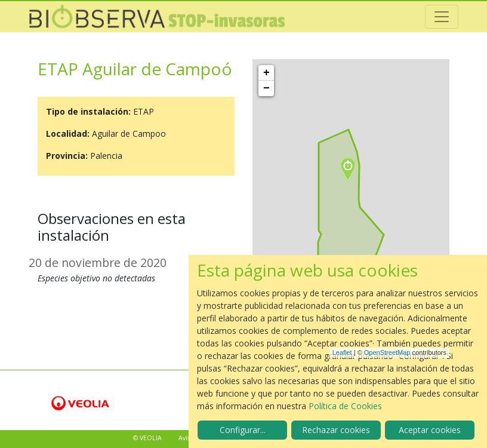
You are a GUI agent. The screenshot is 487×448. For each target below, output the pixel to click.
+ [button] (266, 73)
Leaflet (342, 352)
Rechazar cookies (336, 430)
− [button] (266, 88)
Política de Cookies (345, 406)
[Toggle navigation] (442, 17)
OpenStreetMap (387, 352)
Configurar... (243, 430)
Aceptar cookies (430, 430)
